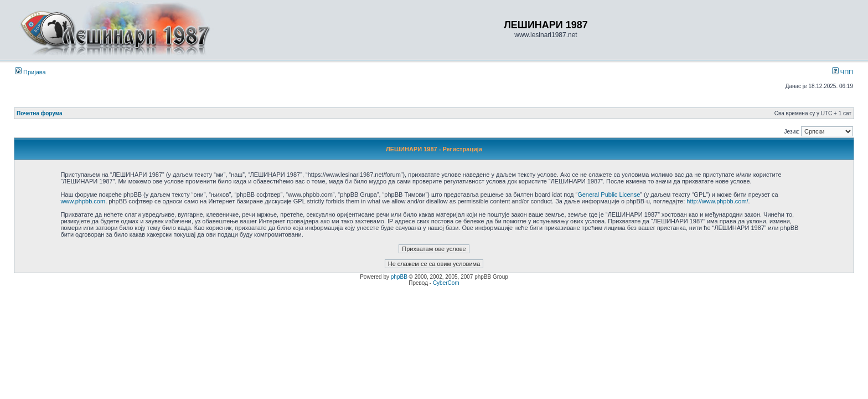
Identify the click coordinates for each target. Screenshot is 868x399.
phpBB (399, 277)
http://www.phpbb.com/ (717, 201)
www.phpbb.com (83, 201)
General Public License (609, 195)
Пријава (30, 72)
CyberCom (446, 283)
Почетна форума (40, 113)
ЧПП (843, 72)
